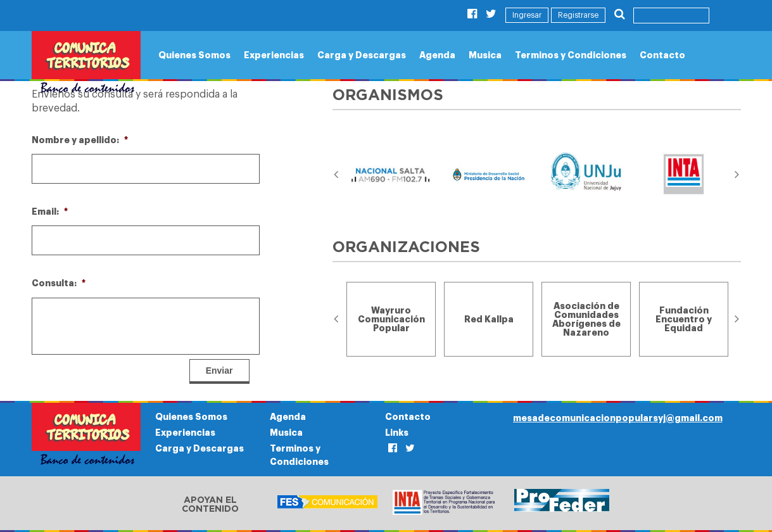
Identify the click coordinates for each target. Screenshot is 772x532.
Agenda (437, 55)
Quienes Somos (194, 55)
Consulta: (59, 283)
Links (397, 433)
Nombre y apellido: (80, 140)
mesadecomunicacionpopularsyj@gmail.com (618, 418)
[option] (391, 175)
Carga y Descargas (362, 55)
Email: (50, 212)
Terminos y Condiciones (571, 55)
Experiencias (274, 55)
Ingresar (527, 15)
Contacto (662, 55)
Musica (485, 55)
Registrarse (578, 15)
